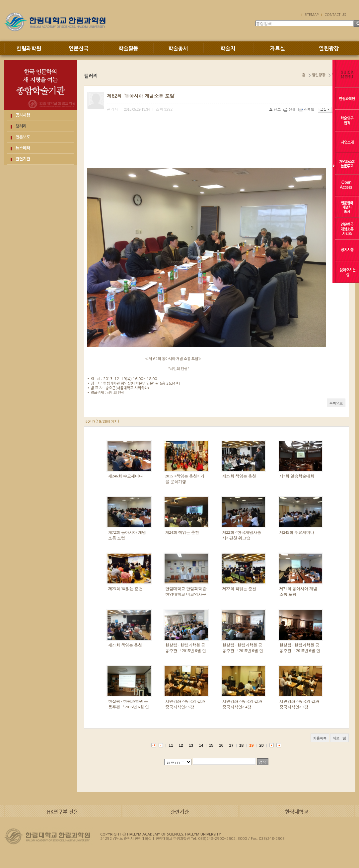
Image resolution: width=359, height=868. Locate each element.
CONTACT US (335, 15)
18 (241, 745)
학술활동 (128, 49)
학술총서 (178, 49)
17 (231, 745)
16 (221, 745)
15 (211, 745)
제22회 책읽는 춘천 (239, 589)
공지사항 (23, 115)
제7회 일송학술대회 (297, 476)
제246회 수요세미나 (126, 476)
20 (261, 745)
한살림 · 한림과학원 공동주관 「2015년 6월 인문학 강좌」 (186, 651)
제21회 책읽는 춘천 (125, 645)
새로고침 (339, 738)
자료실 (278, 49)
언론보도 (23, 137)
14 (201, 745)
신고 (276, 109)
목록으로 (336, 403)
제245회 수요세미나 (297, 532)
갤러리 (21, 126)
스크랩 (307, 109)
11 (171, 745)
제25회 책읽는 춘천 (239, 476)
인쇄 (290, 109)
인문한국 (79, 49)
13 (191, 745)
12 (181, 745)
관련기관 (23, 159)
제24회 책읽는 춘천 (182, 532)
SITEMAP (312, 15)
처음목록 (320, 738)
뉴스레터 (23, 148)
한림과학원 (29, 49)
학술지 (228, 49)
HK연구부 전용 (63, 812)
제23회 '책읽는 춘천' (126, 589)
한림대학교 (297, 812)
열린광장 (329, 49)
